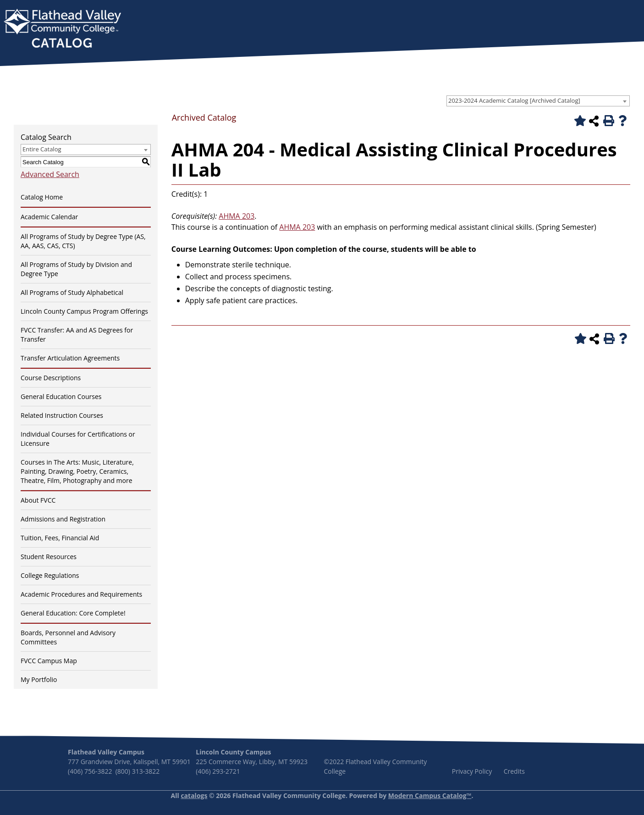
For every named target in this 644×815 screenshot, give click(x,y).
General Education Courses (61, 396)
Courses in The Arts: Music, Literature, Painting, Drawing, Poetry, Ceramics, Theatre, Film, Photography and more (77, 471)
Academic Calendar (49, 217)
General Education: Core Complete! (73, 613)
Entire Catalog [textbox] (42, 149)
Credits (514, 771)
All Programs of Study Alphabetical (72, 292)
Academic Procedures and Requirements (81, 594)
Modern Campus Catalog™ (430, 796)
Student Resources (49, 557)
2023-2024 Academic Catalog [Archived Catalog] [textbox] (514, 100)
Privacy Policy (472, 771)
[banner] (62, 29)
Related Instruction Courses (62, 415)
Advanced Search (50, 174)
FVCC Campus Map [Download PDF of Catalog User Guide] (49, 661)
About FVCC (38, 500)
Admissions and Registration (63, 519)
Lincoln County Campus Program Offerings (84, 311)
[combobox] (538, 101)
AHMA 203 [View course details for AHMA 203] (237, 216)
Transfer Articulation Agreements (70, 358)
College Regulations (50, 575)
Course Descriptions (51, 378)
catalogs (194, 796)
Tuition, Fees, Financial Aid (60, 538)
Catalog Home (42, 197)
